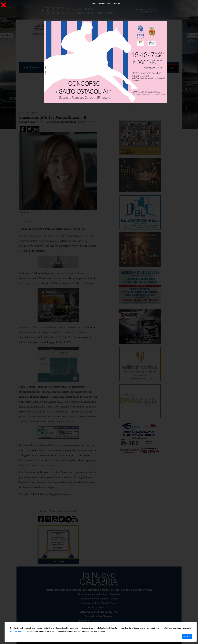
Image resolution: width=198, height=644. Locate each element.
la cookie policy (17, 631)
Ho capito (187, 636)
